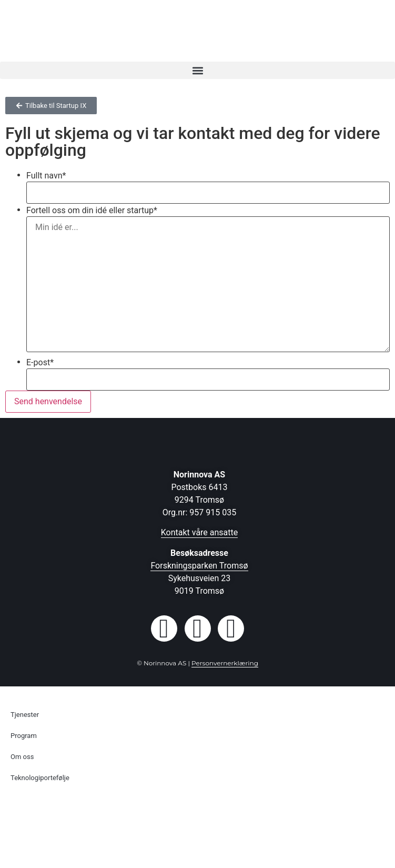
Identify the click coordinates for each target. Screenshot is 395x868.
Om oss (22, 757)
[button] (197, 70)
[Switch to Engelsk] (197, 820)
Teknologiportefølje (40, 778)
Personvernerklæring (225, 663)
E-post (40, 363)
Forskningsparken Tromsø (199, 566)
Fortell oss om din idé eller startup (92, 211)
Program (24, 736)
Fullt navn (46, 176)
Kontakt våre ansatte (200, 532)
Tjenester (25, 715)
